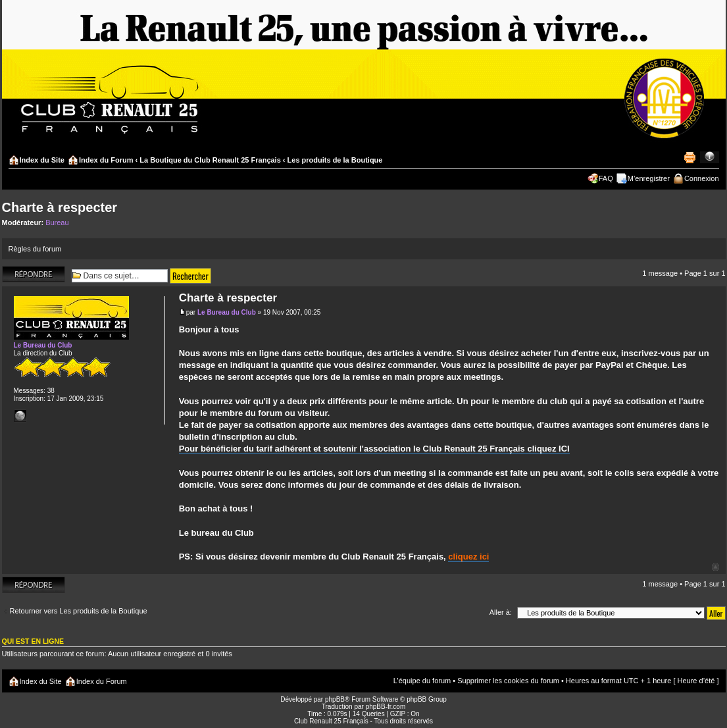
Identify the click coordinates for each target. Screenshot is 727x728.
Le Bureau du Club (227, 312)
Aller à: (501, 612)
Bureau (57, 222)
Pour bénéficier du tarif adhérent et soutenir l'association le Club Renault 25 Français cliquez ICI (374, 449)
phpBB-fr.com (386, 707)
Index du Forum (106, 160)
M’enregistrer (649, 178)
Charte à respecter (60, 207)
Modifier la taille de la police (710, 157)
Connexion (702, 178)
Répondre (34, 274)
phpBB (335, 699)
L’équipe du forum (422, 681)
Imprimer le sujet (689, 157)
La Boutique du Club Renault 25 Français (210, 160)
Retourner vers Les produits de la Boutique (79, 611)
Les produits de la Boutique (335, 160)
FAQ (606, 178)
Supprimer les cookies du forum (508, 681)
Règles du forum (35, 249)
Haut (715, 567)
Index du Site (42, 160)
